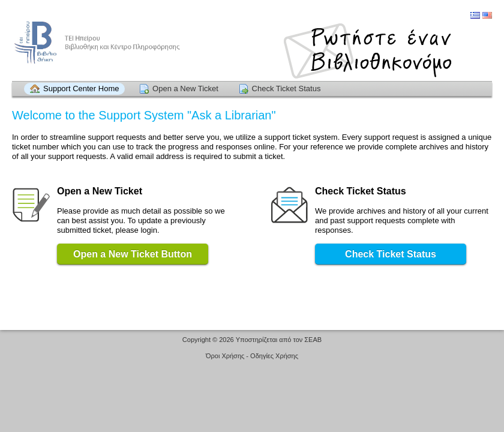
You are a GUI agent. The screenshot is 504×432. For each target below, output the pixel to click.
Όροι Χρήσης (225, 356)
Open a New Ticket (185, 88)
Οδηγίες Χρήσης (274, 356)
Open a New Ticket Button (133, 254)
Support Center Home (81, 88)
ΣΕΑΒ (313, 340)
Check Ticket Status (286, 88)
